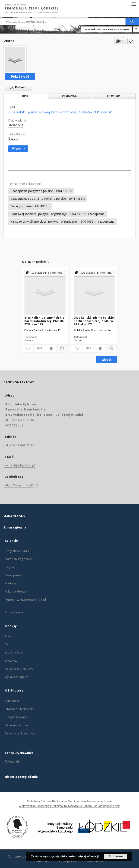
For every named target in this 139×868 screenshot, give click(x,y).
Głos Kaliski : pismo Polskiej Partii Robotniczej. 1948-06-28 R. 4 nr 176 (94, 321)
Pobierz (17, 87)
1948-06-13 (16, 125)
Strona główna (15, 527)
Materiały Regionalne (19, 559)
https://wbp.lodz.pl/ (19, 485)
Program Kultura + (17, 551)
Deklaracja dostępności (21, 733)
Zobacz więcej (14, 612)
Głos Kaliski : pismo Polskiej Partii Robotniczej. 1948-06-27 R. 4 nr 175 (45, 321)
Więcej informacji (88, 856)
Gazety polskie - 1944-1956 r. (30, 206)
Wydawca (11, 661)
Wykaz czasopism (17, 677)
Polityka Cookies (16, 717)
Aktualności (13, 701)
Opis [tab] (25, 96)
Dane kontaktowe (17, 725)
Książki (9, 567)
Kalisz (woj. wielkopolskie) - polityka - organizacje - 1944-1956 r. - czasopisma (63, 222)
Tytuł (8, 644)
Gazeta (13, 139)
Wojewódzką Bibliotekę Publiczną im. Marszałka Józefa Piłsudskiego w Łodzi (69, 806)
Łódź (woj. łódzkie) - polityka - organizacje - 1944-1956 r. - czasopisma (58, 214)
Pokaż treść (20, 77)
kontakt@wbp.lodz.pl (20, 465)
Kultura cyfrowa (15, 591)
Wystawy (11, 583)
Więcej (106, 360)
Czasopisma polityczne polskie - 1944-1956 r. (41, 191)
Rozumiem (116, 856)
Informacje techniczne (20, 709)
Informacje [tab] (69, 96)
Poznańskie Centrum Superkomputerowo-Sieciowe (70, 861)
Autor (9, 636)
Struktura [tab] (114, 96)
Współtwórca (14, 652)
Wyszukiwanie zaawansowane (107, 29)
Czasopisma (13, 575)
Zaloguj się (12, 761)
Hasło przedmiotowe (19, 669)
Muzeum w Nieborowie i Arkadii (26, 600)
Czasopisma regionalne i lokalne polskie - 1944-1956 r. (48, 199)
